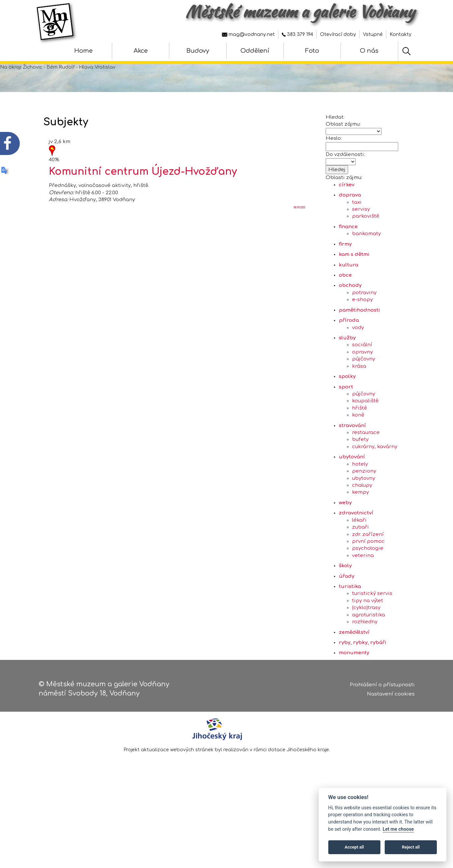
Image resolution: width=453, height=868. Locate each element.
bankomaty (366, 263)
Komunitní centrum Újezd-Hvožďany (143, 201)
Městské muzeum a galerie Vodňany (300, 12)
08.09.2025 (299, 237)
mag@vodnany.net (248, 34)
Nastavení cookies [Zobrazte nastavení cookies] (391, 697)
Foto (312, 51)
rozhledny (365, 651)
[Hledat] (406, 51)
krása (359, 396)
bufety (360, 469)
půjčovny (364, 389)
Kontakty (401, 34)
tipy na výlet (368, 630)
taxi (357, 232)
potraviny (364, 322)
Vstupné (373, 34)
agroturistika (369, 644)
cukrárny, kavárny (375, 476)
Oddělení (255, 51)
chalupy (362, 515)
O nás (369, 51)
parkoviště (366, 246)
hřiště (359, 437)
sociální (362, 374)
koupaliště (365, 431)
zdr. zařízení (368, 564)
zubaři (360, 557)
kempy (360, 522)
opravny (362, 381)
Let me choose (398, 829)
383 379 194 (297, 34)
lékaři (359, 550)
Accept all (354, 847)
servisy (361, 239)
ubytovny (364, 508)
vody (358, 357)
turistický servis (372, 623)
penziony (364, 501)
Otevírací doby (338, 34)
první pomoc (368, 571)
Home (83, 51)
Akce (141, 51)
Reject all (411, 847)
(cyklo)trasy (366, 637)
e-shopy (362, 329)
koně (358, 445)
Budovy (198, 51)
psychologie (368, 578)
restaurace (366, 462)
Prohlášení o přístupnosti (382, 687)
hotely (360, 494)
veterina (363, 585)
